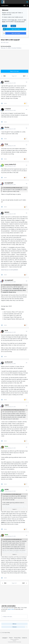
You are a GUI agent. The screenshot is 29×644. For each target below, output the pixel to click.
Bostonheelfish (7, 46)
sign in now (11, 609)
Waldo (17, 494)
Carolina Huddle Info (14, 639)
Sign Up (13, 26)
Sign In (5, 26)
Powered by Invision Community (14, 642)
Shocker (18, 188)
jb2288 (18, 539)
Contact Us (24, 638)
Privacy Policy (17, 638)
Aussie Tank (19, 410)
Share (14, 624)
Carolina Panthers (17, 48)
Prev (5, 76)
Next (24, 76)
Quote (5, 103)
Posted (10, 83)
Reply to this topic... (8, 617)
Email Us (14, 641)
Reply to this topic (14, 71)
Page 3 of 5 (14, 76)
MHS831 (17, 285)
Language (5, 638)
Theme (11, 638)
